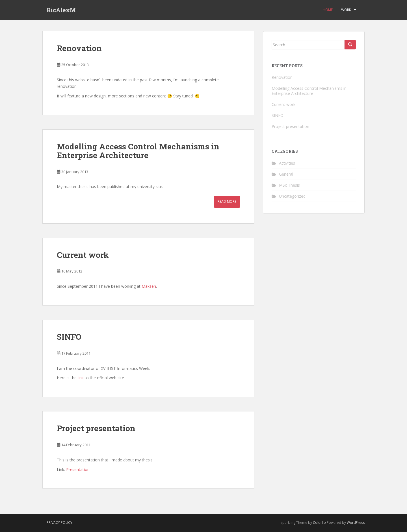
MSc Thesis (289, 185)
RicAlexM (61, 10)
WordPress (356, 523)
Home (328, 10)
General (286, 174)
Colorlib (319, 523)
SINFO (69, 337)
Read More (227, 201)
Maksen (149, 286)
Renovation (79, 48)
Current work (83, 255)
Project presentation (96, 428)
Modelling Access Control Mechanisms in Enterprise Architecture (138, 151)
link (81, 378)
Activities (287, 163)
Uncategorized (292, 196)
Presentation (78, 469)
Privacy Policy (59, 523)
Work (346, 10)
